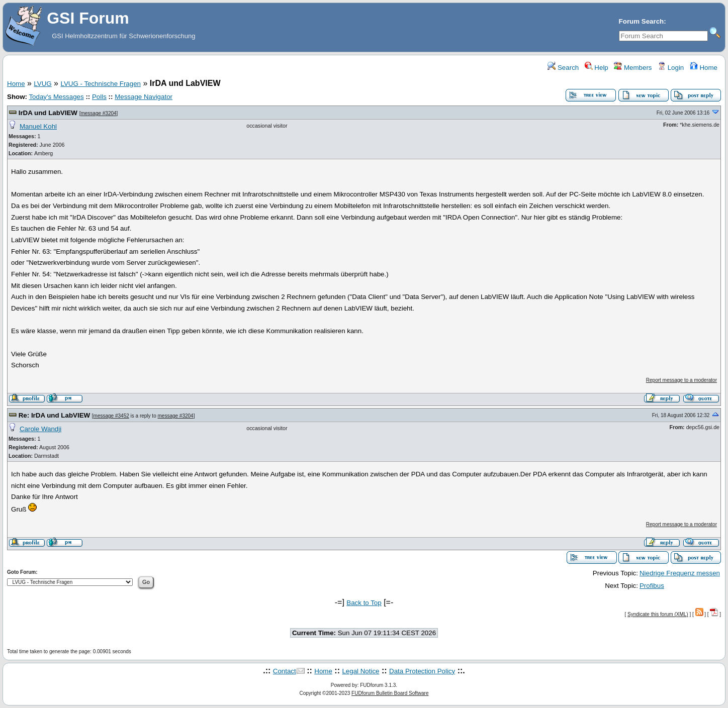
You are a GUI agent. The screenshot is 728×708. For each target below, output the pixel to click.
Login (671, 68)
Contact (285, 671)
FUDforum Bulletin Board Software (390, 693)
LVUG (42, 84)
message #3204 (98, 113)
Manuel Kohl (38, 126)
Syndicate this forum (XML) (658, 614)
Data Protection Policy (422, 671)
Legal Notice (360, 671)
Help (597, 68)
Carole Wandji (40, 429)
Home (704, 68)
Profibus (652, 586)
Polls (99, 97)
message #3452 (111, 416)
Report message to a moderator (681, 380)
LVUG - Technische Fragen (101, 84)
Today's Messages (56, 97)
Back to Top (364, 603)
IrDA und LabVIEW (48, 113)
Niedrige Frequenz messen (680, 573)
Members (633, 68)
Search (563, 68)
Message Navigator (144, 97)
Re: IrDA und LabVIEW (54, 415)
